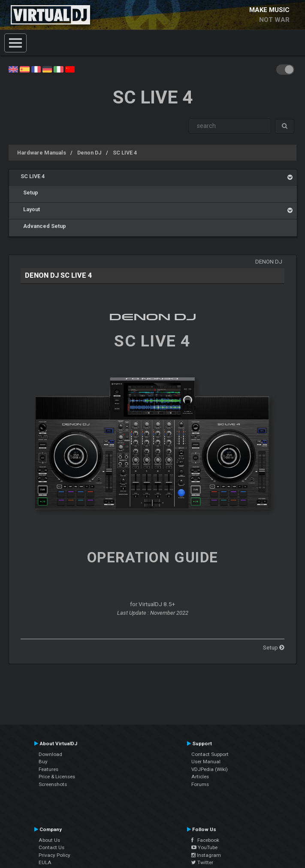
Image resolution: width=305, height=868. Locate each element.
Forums (200, 784)
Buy (43, 762)
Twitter (202, 862)
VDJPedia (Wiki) (210, 769)
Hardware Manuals (42, 153)
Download (50, 754)
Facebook (205, 840)
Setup (29, 193)
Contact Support (210, 754)
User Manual (206, 762)
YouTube (204, 847)
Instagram (206, 855)
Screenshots (53, 784)
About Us (49, 840)
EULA (45, 862)
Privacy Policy (54, 855)
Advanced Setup (43, 226)
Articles (200, 777)
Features (48, 769)
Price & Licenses (57, 777)
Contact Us (51, 847)
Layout (30, 209)
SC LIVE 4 (125, 153)
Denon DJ (89, 153)
